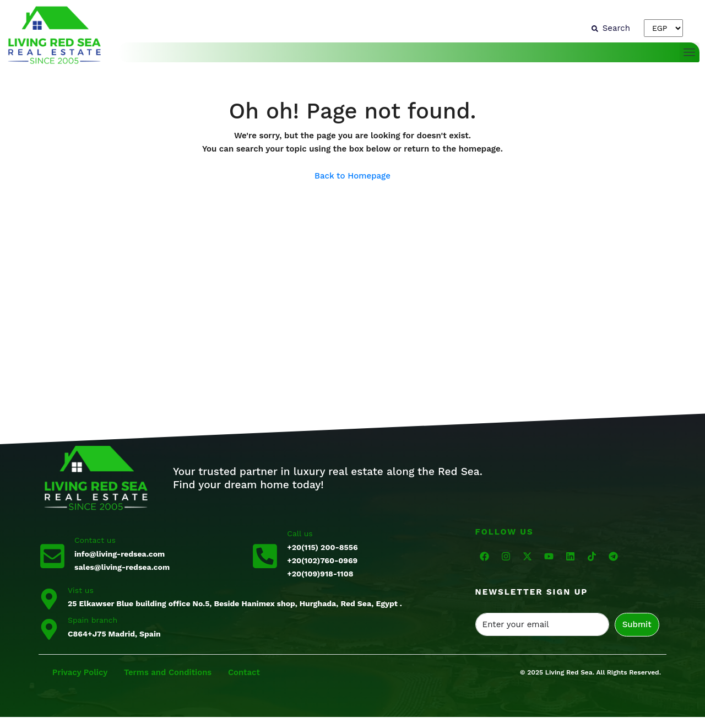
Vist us (81, 590)
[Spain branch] (49, 628)
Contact (246, 672)
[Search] (611, 28)
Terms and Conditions (169, 672)
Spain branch (93, 620)
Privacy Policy (80, 672)
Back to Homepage (352, 176)
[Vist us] (49, 598)
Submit (637, 624)
